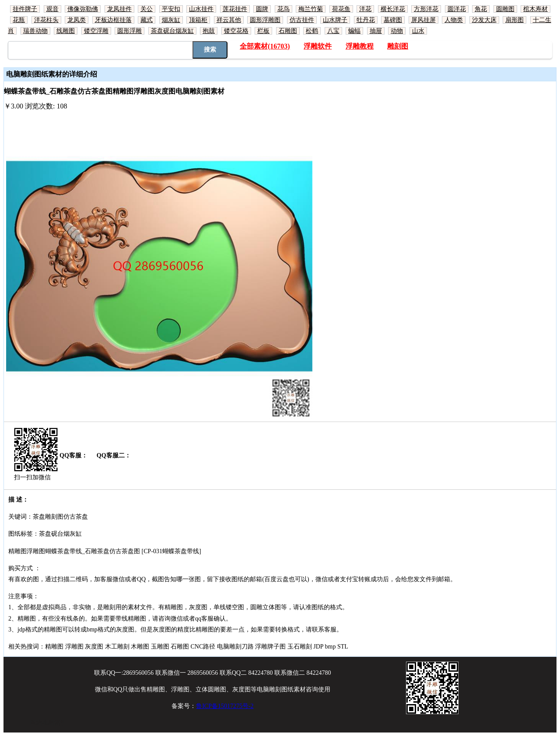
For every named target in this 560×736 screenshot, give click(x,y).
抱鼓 (209, 31)
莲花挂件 (235, 9)
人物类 (454, 20)
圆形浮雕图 (265, 20)
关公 (147, 9)
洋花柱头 (46, 20)
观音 (52, 9)
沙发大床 (484, 20)
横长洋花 (393, 9)
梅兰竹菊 (311, 9)
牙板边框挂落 (113, 20)
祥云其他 (229, 20)
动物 (397, 31)
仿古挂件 (302, 20)
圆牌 (262, 9)
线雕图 (66, 31)
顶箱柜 (198, 20)
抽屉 (376, 31)
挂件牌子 (25, 9)
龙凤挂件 (119, 9)
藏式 (147, 20)
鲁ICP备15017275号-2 (225, 706)
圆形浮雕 (129, 31)
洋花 (365, 9)
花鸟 (283, 9)
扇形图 (514, 20)
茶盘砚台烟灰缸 (172, 31)
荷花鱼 (341, 9)
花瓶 (19, 20)
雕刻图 (398, 46)
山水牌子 (335, 20)
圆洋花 (457, 9)
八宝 (333, 31)
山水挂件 (201, 9)
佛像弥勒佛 (83, 9)
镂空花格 (236, 31)
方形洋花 (426, 9)
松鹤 (312, 31)
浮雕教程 (360, 46)
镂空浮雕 (96, 31)
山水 (418, 31)
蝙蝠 (354, 31)
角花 (481, 9)
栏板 (263, 31)
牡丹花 (366, 20)
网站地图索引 (48, 723)
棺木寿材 (535, 9)
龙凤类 (77, 20)
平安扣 (171, 9)
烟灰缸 (171, 20)
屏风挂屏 (423, 20)
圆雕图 (505, 9)
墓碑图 (393, 20)
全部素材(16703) (265, 46)
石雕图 (288, 31)
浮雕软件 (318, 46)
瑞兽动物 (35, 31)
